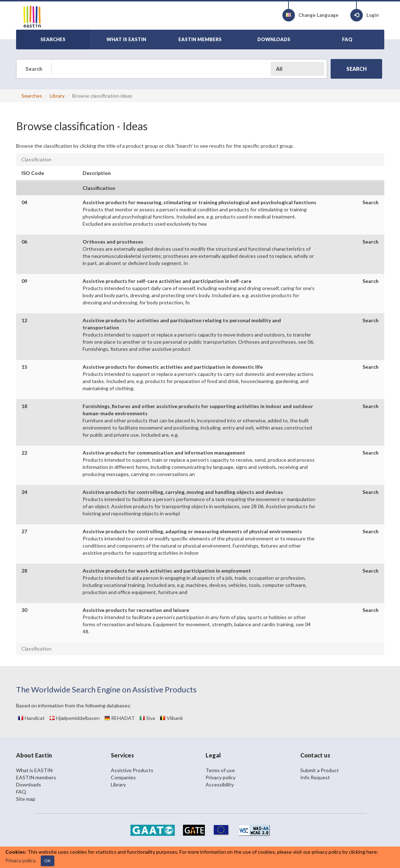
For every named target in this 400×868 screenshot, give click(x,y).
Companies (123, 777)
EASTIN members (36, 777)
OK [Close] (48, 861)
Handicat (31, 718)
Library (57, 96)
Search (371, 202)
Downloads (29, 784)
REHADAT (120, 718)
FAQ (21, 792)
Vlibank (171, 718)
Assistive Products (132, 770)
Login (365, 15)
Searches (32, 96)
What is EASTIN (34, 770)
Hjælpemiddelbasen (75, 718)
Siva (147, 718)
